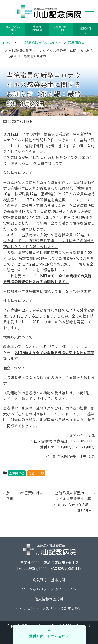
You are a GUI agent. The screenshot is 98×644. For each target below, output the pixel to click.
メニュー (89, 12)
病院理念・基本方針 (49, 580)
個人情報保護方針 (49, 599)
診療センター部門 (61, 28)
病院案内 (86, 28)
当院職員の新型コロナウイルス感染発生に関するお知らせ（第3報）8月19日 (72, 502)
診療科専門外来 (37, 28)
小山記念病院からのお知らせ (40, 43)
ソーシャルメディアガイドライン (49, 589)
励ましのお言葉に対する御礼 (25, 496)
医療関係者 (76, 43)
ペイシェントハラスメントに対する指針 (49, 608)
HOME (8, 43)
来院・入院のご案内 (12, 28)
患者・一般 (36, 473)
